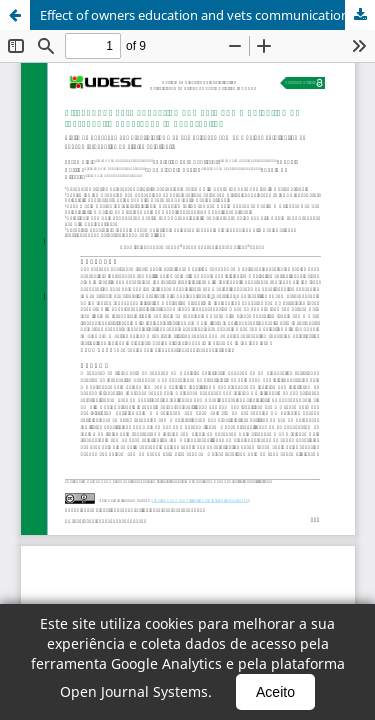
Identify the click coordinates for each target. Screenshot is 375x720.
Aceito (275, 692)
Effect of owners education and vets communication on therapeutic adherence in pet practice (207, 15)
